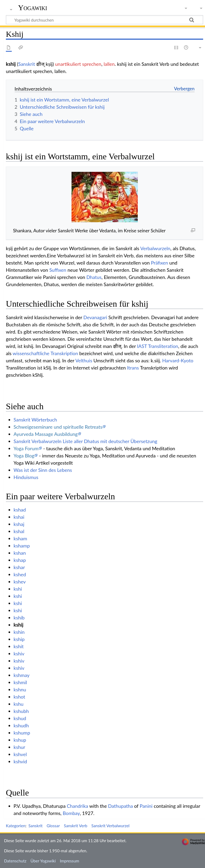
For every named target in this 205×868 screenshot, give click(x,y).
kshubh (21, 711)
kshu (19, 704)
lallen (109, 64)
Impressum (70, 861)
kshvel (20, 754)
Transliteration (163, 346)
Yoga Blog (24, 456)
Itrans (133, 368)
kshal (19, 531)
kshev (20, 582)
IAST (142, 346)
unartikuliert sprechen (78, 64)
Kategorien (16, 826)
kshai (19, 517)
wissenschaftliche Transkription (45, 353)
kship (19, 639)
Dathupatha (121, 806)
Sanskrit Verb (76, 826)
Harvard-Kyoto (178, 360)
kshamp (22, 546)
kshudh (21, 725)
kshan (20, 553)
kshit (19, 646)
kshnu (20, 689)
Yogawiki (33, 8)
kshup (20, 740)
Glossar (53, 826)
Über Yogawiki (43, 861)
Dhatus (94, 277)
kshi (18, 589)
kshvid (20, 761)
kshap (20, 560)
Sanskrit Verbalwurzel (110, 826)
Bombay (71, 813)
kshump (22, 733)
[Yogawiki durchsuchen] (105, 20)
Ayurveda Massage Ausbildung (46, 434)
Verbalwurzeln (155, 248)
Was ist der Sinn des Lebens (43, 470)
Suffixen (58, 270)
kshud (20, 718)
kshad (20, 510)
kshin (19, 632)
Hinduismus (26, 477)
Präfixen (159, 263)
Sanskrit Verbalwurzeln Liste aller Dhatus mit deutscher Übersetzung (85, 441)
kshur (19, 747)
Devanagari (95, 317)
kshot (19, 697)
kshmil (20, 682)
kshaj (19, 524)
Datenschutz (15, 861)
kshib (19, 618)
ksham (20, 538)
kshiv (19, 654)
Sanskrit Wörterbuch (35, 420)
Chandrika (77, 806)
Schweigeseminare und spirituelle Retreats (58, 427)
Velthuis (84, 360)
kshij (19, 625)
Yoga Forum (26, 448)
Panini (146, 806)
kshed (20, 574)
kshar (19, 567)
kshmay (22, 675)
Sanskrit (27, 64)
